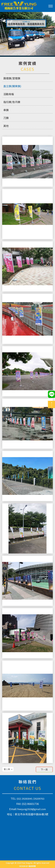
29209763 (39, 799)
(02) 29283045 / (25, 799)
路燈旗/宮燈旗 (12, 78)
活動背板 (9, 94)
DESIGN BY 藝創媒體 (27, 866)
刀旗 (6, 118)
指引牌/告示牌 (12, 102)
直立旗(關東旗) (12, 86)
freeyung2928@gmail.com (32, 809)
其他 (6, 126)
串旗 (6, 110)
